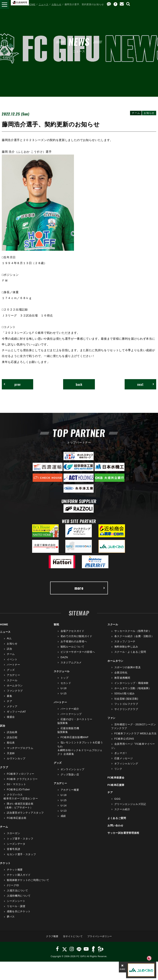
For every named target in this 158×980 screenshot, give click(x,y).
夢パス (11, 917)
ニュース (44, 4)
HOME (32, 4)
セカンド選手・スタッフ (21, 854)
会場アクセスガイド (73, 631)
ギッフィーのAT (16, 712)
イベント (12, 659)
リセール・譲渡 (16, 906)
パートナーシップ (71, 714)
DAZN (64, 657)
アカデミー (13, 675)
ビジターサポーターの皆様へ (78, 652)
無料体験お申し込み (126, 647)
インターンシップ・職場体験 (131, 683)
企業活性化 (121, 673)
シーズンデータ (16, 844)
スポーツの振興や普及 (128, 667)
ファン (111, 718)
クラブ (4, 767)
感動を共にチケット (19, 911)
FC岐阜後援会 (116, 778)
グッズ (11, 670)
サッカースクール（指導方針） (133, 631)
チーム (11, 654)
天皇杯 (11, 753)
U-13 (64, 811)
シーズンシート (16, 901)
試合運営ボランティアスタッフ (25, 813)
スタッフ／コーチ (125, 641)
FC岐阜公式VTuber (18, 789)
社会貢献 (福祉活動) (126, 699)
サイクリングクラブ (126, 709)
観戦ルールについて (73, 647)
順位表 (11, 743)
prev (12, 384)
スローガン (13, 833)
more (90, 588)
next (146, 384)
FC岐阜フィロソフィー (21, 774)
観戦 (56, 624)
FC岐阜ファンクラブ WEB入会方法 (135, 733)
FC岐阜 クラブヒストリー (22, 779)
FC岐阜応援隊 (116, 785)
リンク (118, 769)
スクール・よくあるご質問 (130, 652)
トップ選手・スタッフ (20, 839)
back (79, 384)
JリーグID (13, 885)
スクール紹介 (122, 809)
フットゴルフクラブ (126, 704)
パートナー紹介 (70, 709)
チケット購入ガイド (19, 875)
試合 (9, 649)
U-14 (64, 805)
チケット (5, 863)
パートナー (13, 665)
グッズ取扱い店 (70, 774)
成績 (63, 816)
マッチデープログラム (20, 748)
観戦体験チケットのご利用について (28, 880)
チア (9, 701)
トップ (65, 678)
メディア (12, 706)
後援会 (11, 717)
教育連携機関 (122, 678)
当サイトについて (73, 936)
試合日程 (12, 737)
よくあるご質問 (117, 818)
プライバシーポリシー (100, 936)
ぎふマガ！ (121, 753)
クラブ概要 (52, 936)
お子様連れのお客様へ (74, 641)
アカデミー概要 (70, 790)
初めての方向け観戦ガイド (76, 636)
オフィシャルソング (126, 764)
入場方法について (17, 890)
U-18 (64, 688)
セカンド (66, 683)
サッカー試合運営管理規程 (123, 833)
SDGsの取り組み (125, 693)
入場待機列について (19, 896)
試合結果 (12, 732)
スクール (12, 680)
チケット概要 (15, 870)
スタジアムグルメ (71, 662)
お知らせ (57, 4)
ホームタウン (15, 686)
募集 (9, 696)
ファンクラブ (15, 691)
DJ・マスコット (16, 784)
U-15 (64, 693)
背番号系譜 (13, 849)
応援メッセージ (124, 758)
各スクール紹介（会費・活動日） (134, 636)
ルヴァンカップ (16, 758)
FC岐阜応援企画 (17, 818)
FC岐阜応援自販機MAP (75, 737)
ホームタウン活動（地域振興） (133, 688)
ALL (9, 638)
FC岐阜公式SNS (124, 739)
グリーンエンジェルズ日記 (130, 804)
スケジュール (62, 671)
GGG (118, 799)
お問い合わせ (115, 825)
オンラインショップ (73, 769)
